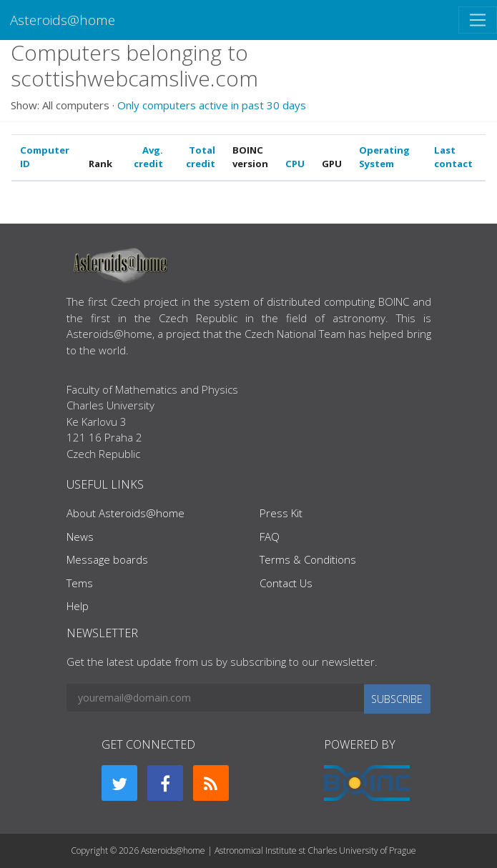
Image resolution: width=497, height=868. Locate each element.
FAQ (270, 537)
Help (78, 606)
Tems (80, 583)
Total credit (201, 157)
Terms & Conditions (308, 559)
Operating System (384, 157)
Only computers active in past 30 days (212, 105)
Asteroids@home (63, 20)
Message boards (107, 559)
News (80, 537)
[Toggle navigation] (478, 20)
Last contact (453, 157)
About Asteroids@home (126, 513)
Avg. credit (148, 157)
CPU (295, 164)
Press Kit (281, 513)
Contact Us (286, 583)
